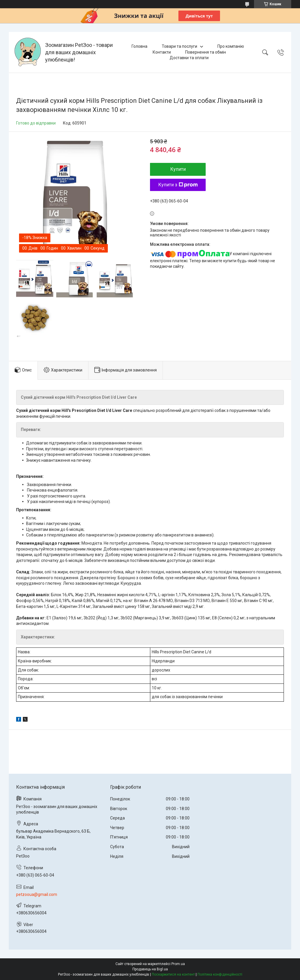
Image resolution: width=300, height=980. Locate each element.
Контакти (162, 52)
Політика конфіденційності (220, 974)
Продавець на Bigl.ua (150, 969)
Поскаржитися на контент (173, 974)
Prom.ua (178, 964)
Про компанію (231, 46)
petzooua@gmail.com (37, 894)
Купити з (178, 185)
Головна (139, 46)
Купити (178, 169)
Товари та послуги (179, 46)
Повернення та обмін (206, 52)
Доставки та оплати (189, 58)
